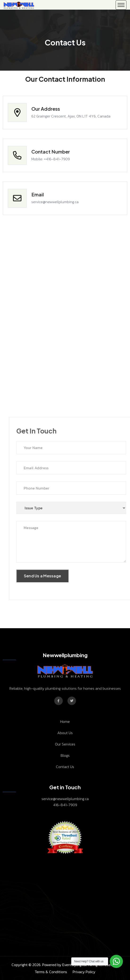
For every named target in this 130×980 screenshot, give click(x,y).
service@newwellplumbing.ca (65, 799)
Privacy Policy (84, 972)
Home (65, 721)
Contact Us (65, 767)
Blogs (65, 755)
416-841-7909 (65, 805)
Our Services (65, 744)
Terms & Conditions (51, 972)
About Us (65, 733)
